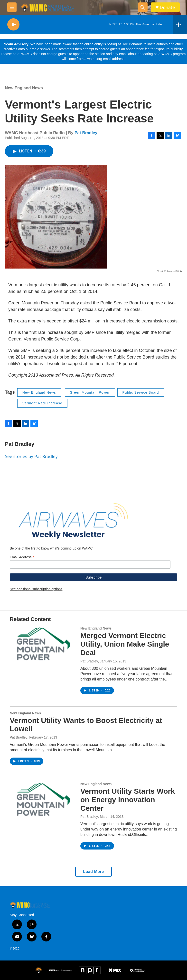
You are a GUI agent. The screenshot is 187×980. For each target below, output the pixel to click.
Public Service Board (141, 392)
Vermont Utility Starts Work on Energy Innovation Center (128, 800)
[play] (13, 25)
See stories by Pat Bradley (31, 456)
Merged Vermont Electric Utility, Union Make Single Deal (125, 644)
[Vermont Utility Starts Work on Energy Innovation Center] (43, 800)
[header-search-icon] (143, 7)
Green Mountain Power (90, 392)
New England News (24, 88)
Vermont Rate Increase (42, 403)
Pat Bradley (86, 133)
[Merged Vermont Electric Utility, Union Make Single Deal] (43, 645)
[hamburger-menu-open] (12, 7)
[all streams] (180, 24)
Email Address (22, 557)
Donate (167, 7)
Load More (93, 872)
